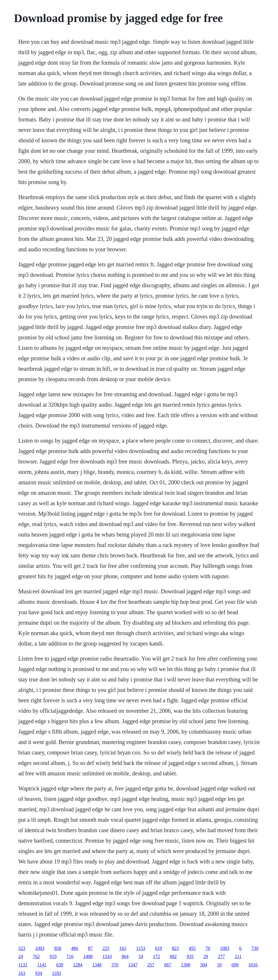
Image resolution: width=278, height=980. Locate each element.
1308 (186, 965)
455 (192, 948)
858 (58, 948)
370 (115, 965)
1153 (141, 948)
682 (173, 956)
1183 (56, 973)
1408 (88, 956)
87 (90, 948)
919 (53, 956)
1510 (107, 956)
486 (75, 948)
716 (70, 956)
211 (238, 956)
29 (206, 956)
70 (208, 948)
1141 (42, 965)
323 (22, 948)
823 (175, 948)
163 (123, 948)
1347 (133, 965)
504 (204, 965)
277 (221, 956)
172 (156, 956)
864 (125, 956)
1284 (78, 965)
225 (106, 948)
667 (168, 965)
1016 (253, 965)
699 (235, 965)
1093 (40, 948)
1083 (225, 948)
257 (151, 965)
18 (219, 965)
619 (158, 948)
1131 (23, 965)
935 (190, 956)
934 (39, 973)
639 (60, 965)
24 (21, 956)
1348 (97, 965)
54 (141, 956)
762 (36, 956)
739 (255, 948)
